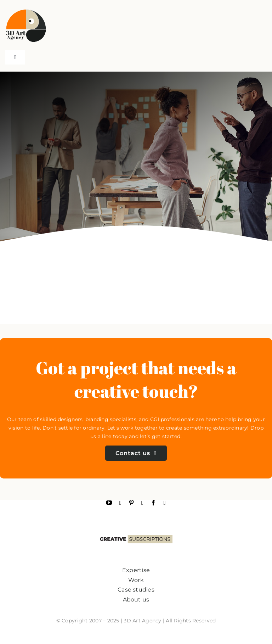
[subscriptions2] (136, 538)
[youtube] (109, 503)
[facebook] (153, 503)
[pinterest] (131, 503)
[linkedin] (164, 503)
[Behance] (120, 503)
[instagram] (142, 503)
